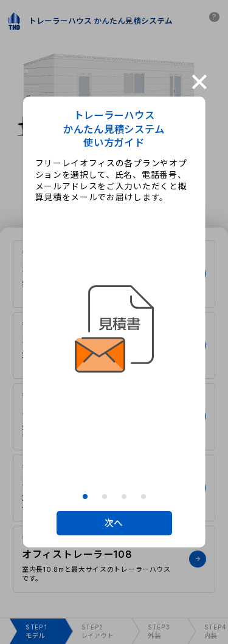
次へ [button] (114, 523)
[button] (85, 497)
